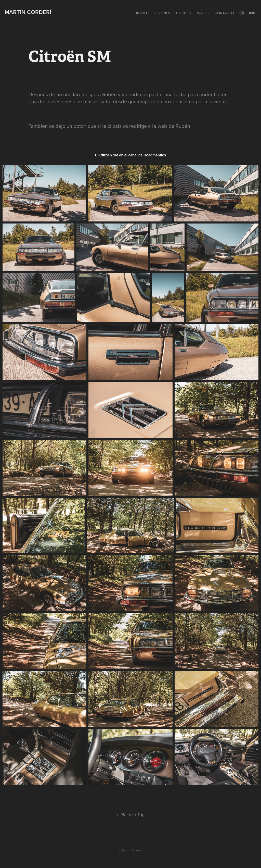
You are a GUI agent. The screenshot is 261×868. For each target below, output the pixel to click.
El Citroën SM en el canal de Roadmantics (131, 155)
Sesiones (162, 13)
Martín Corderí (28, 12)
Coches (183, 13)
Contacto (224, 13)
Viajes (203, 13)
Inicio (142, 13)
